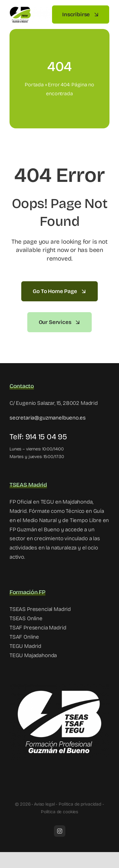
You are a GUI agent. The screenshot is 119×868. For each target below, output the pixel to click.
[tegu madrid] (34, 9)
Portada (34, 85)
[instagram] (60, 831)
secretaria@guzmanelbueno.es (47, 418)
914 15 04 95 (46, 437)
